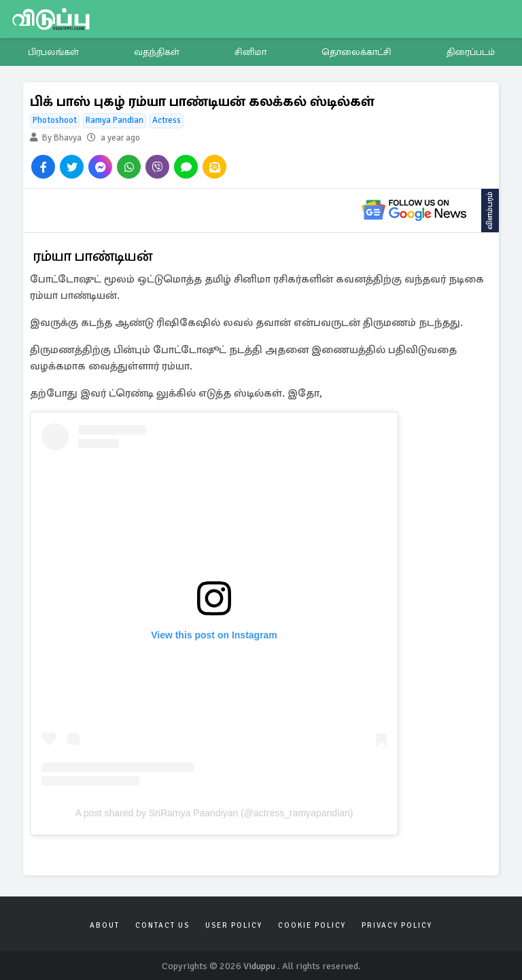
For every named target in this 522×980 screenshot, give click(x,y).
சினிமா (250, 52)
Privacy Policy (397, 925)
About (105, 925)
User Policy (234, 925)
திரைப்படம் (471, 52)
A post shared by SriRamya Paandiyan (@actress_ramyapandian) (214, 813)
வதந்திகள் (157, 52)
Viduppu (259, 966)
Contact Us (162, 925)
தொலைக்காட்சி (356, 52)
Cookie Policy (312, 925)
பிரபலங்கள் (53, 52)
